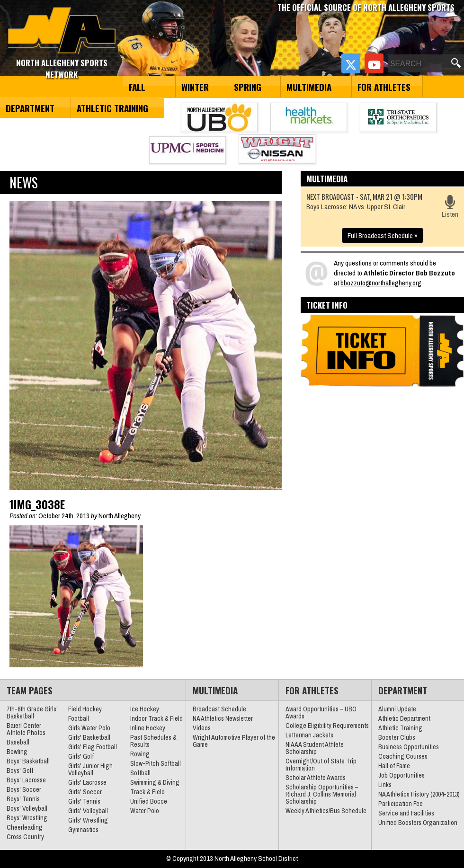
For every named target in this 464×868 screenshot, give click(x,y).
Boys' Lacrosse (26, 780)
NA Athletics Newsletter (223, 718)
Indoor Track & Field (156, 718)
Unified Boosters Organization (418, 823)
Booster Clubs (397, 737)
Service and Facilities (406, 813)
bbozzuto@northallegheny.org (381, 283)
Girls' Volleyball (88, 811)
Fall (137, 87)
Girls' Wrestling (88, 820)
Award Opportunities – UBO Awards (321, 713)
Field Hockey (85, 709)
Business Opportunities (409, 747)
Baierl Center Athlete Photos (26, 729)
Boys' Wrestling (27, 818)
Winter (195, 87)
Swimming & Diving (155, 782)
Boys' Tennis (23, 799)
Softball (140, 773)
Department (30, 108)
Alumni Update (397, 709)
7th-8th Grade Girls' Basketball (32, 713)
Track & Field (147, 792)
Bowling (17, 752)
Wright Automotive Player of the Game (234, 741)
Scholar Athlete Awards (316, 778)
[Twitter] (351, 63)
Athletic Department (404, 718)
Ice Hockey (145, 709)
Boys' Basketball (28, 761)
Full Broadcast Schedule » (383, 235)
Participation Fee (401, 804)
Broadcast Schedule (219, 709)
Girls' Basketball (89, 737)
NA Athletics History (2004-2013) (419, 794)
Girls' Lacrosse (87, 782)
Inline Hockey (148, 728)
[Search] (419, 64)
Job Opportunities (402, 775)
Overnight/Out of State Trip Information (321, 765)
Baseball (18, 742)
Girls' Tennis (84, 801)
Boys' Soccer (24, 789)
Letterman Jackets (309, 735)
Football (79, 718)
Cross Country (25, 837)
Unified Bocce (149, 801)
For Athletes (384, 87)
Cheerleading (25, 827)
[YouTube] (374, 63)
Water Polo (145, 811)
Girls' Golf (81, 756)
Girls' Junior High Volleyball (90, 769)
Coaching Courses (403, 756)
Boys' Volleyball (27, 808)
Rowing (140, 754)
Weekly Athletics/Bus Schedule (326, 811)
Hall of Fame (394, 766)
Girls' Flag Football (93, 747)
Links (385, 785)
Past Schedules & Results (153, 741)
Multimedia (309, 87)
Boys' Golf (20, 771)
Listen (450, 207)
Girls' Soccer (85, 792)
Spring (248, 87)
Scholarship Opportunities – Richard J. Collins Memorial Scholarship (322, 794)
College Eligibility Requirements (327, 726)
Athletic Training (112, 108)
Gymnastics (83, 830)
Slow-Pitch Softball (156, 763)
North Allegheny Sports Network (62, 31)
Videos (202, 728)
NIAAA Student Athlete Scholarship (315, 748)
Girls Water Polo (89, 728)
